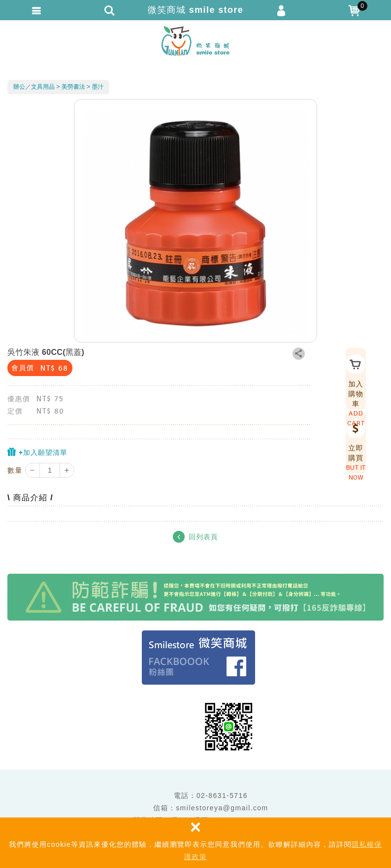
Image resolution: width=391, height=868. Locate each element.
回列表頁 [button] (195, 537)
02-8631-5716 (222, 796)
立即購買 (353, 444)
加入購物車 (353, 380)
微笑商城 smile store (195, 41)
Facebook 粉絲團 (198, 658)
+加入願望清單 (37, 452)
